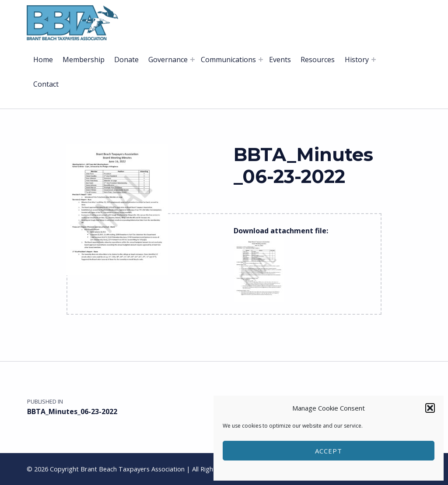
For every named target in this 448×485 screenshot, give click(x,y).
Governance (168, 60)
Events (280, 60)
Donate (126, 60)
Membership (84, 60)
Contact (46, 84)
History (357, 60)
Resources (318, 60)
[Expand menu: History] (374, 60)
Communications (228, 60)
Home (43, 60)
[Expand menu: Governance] (192, 60)
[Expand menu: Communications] (261, 60)
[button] (430, 408)
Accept (329, 451)
